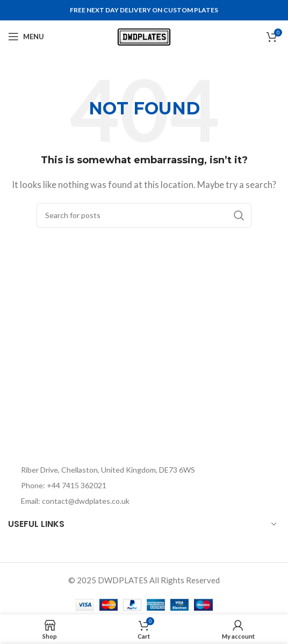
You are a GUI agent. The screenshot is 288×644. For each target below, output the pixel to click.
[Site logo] (144, 35)
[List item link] (102, 486)
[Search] (144, 215)
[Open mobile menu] (26, 37)
